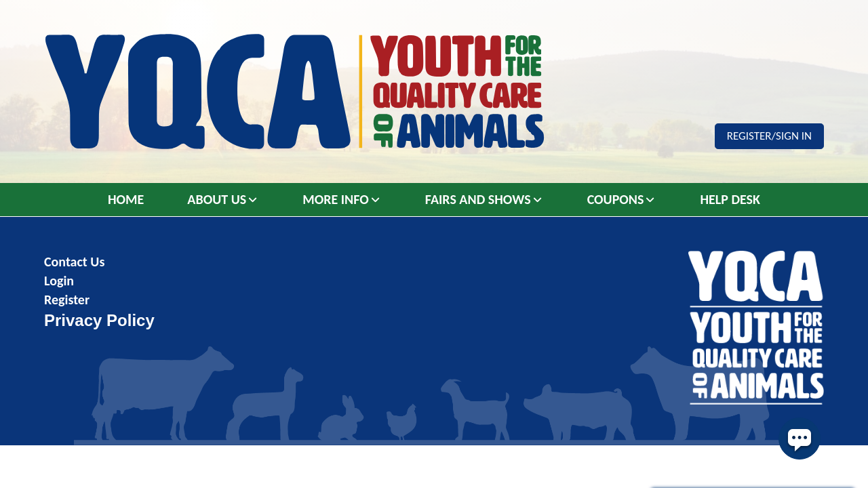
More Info (336, 199)
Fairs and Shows (478, 199)
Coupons (616, 199)
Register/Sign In (769, 136)
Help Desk (730, 199)
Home (126, 199)
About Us (217, 199)
